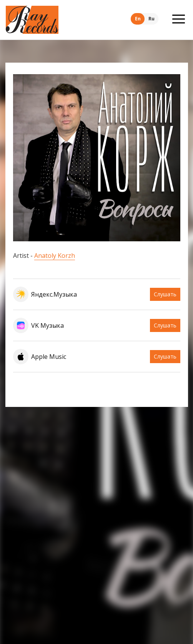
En (138, 19)
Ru (151, 19)
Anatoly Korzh (55, 256)
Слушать (165, 294)
